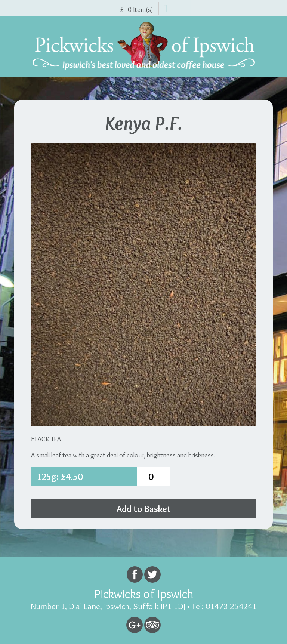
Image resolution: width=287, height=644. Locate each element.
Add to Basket (144, 509)
